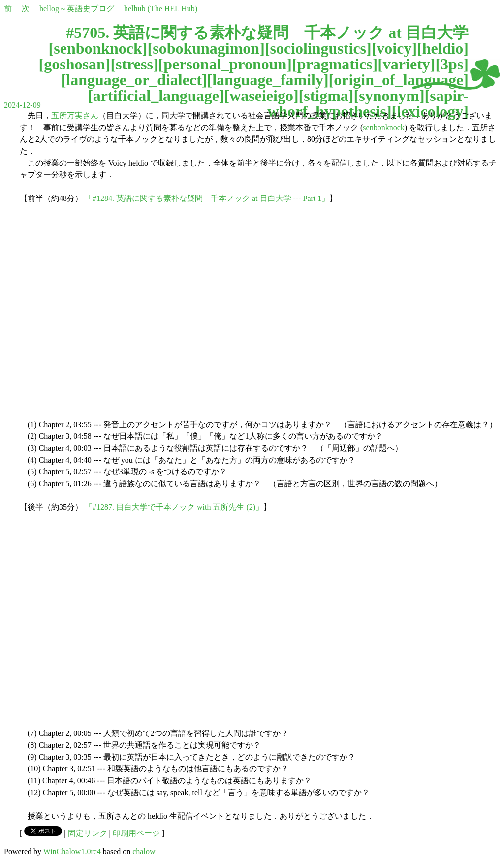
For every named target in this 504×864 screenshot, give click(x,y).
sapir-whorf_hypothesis (368, 103)
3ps (452, 64)
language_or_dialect (134, 80)
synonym (389, 96)
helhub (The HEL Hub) (161, 9)
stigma (326, 96)
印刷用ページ (136, 833)
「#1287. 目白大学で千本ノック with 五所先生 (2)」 (174, 507)
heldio (443, 48)
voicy (394, 48)
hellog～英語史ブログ (77, 9)
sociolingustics (318, 48)
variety (407, 64)
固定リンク (88, 833)
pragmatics (335, 64)
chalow (144, 851)
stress (134, 64)
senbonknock (98, 48)
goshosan (75, 64)
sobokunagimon (206, 48)
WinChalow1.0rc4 (72, 851)
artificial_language (156, 96)
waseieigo (261, 96)
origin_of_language (398, 80)
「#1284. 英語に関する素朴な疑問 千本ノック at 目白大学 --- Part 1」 (207, 198)
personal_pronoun (225, 64)
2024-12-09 (22, 105)
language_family (268, 80)
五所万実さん (75, 116)
